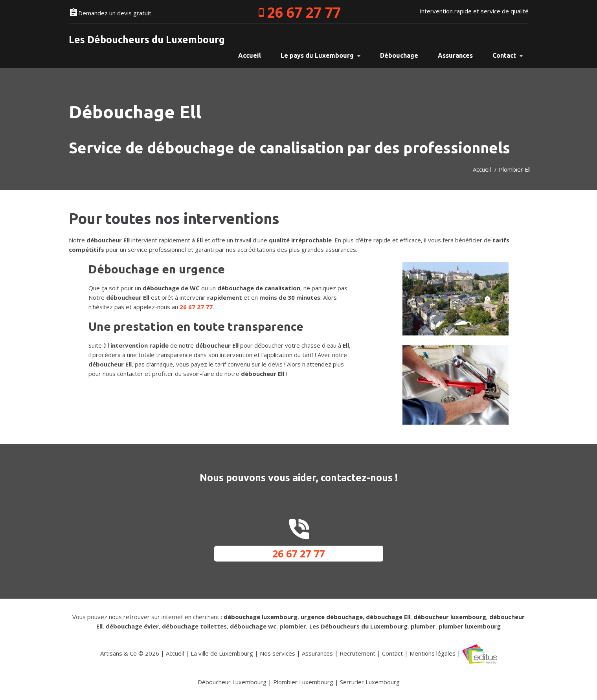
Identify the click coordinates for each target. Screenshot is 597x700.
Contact (508, 55)
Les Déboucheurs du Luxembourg (147, 40)
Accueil (482, 169)
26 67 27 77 (304, 12)
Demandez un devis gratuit (115, 13)
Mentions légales (433, 653)
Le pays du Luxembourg (321, 55)
